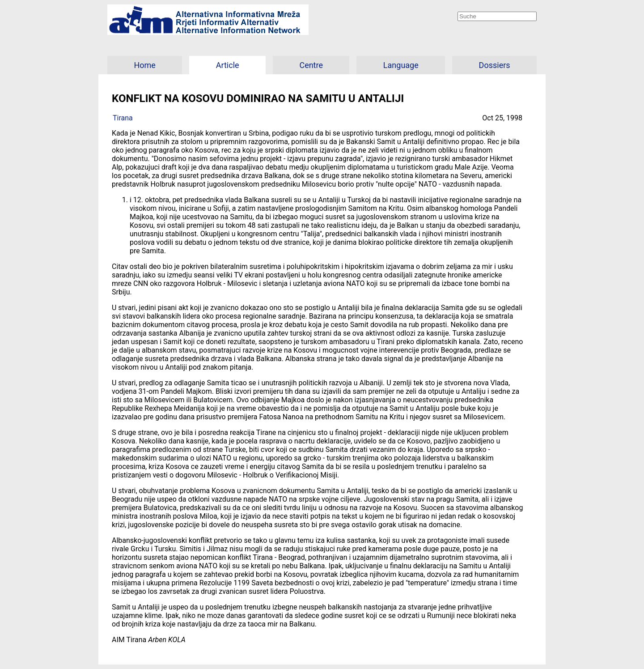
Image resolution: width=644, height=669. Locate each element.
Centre (311, 65)
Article (228, 65)
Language (401, 65)
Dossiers (495, 65)
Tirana (123, 118)
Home (144, 65)
